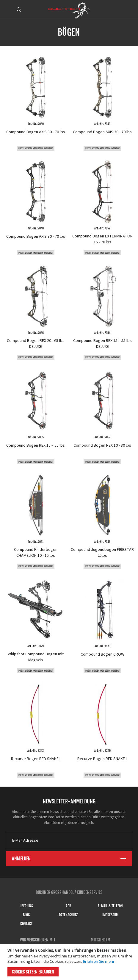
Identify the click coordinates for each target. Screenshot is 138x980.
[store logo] (69, 10)
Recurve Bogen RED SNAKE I (36, 759)
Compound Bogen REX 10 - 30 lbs (102, 445)
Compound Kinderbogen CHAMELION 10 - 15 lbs (36, 553)
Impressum (110, 915)
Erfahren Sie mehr (99, 961)
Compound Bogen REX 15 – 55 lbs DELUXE (102, 344)
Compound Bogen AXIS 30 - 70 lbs (36, 132)
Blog (26, 915)
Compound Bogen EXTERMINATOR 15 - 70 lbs (102, 239)
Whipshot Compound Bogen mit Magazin (36, 657)
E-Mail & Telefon (110, 906)
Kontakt (26, 924)
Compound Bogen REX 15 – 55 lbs (36, 445)
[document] (70, 962)
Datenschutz (68, 915)
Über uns (26, 906)
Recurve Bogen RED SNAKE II (102, 759)
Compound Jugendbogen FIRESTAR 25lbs (102, 553)
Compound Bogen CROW (102, 654)
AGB (68, 906)
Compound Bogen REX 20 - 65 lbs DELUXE (36, 344)
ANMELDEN (130, 10)
